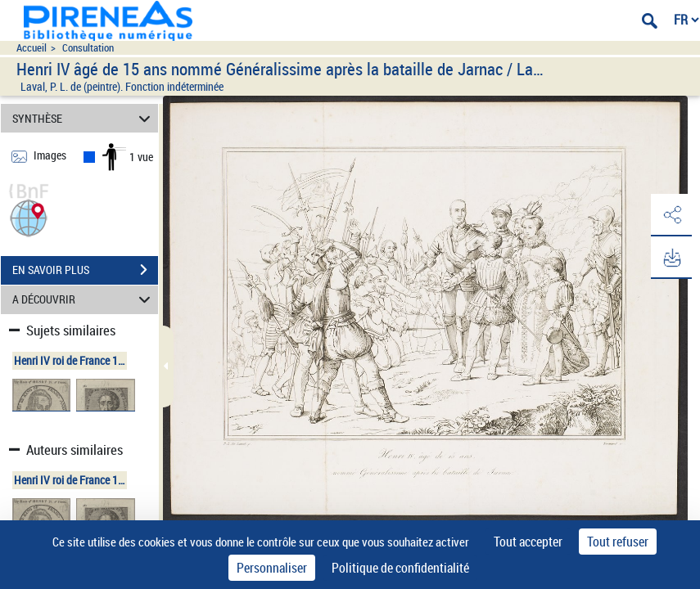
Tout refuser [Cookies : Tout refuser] (618, 542)
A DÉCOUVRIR (84, 300)
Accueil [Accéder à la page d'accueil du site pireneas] (32, 48)
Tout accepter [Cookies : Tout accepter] (528, 542)
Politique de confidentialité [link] (400, 568)
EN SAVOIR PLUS (85, 270)
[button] (29, 216)
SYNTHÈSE (84, 118)
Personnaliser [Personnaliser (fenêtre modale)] (272, 568)
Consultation (88, 48)
